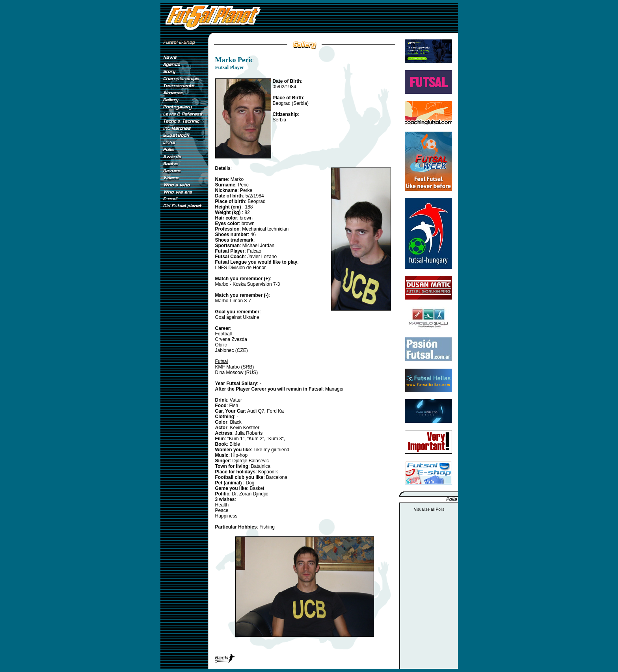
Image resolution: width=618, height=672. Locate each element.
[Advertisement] (184, 343)
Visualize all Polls (429, 509)
